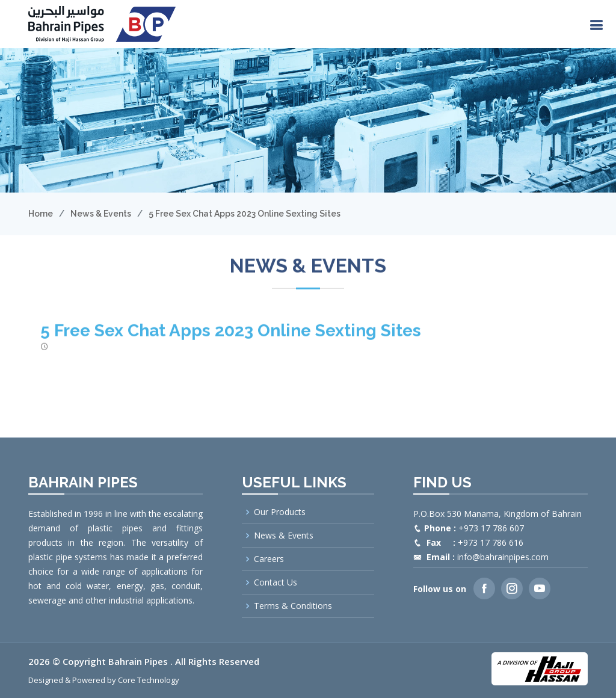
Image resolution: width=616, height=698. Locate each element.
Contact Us (276, 582)
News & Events (101, 214)
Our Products (280, 512)
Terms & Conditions (293, 606)
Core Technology (149, 680)
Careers (269, 559)
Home (41, 214)
